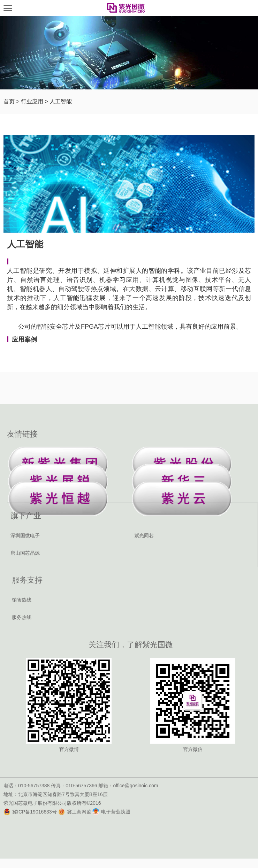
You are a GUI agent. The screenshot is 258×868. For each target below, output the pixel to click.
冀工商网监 (75, 812)
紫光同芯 (144, 535)
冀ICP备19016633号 (30, 812)
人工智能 (61, 101)
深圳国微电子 (25, 535)
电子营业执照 (111, 812)
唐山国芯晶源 (25, 553)
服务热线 (22, 617)
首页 (9, 101)
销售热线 (22, 600)
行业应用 (32, 101)
